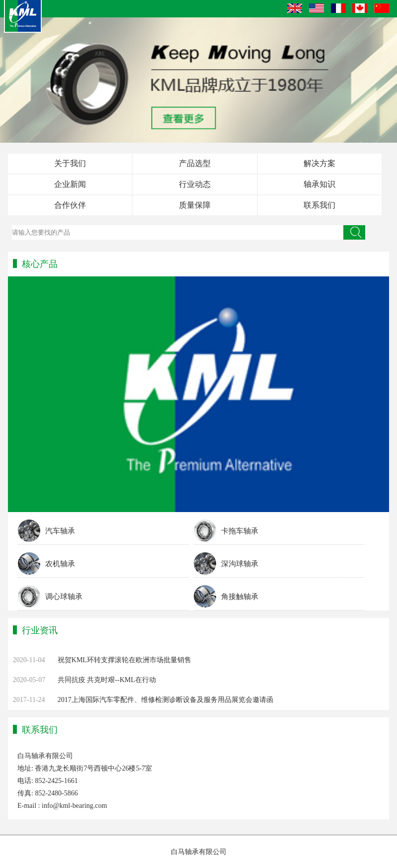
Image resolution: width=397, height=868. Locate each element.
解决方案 (319, 163)
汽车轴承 (60, 531)
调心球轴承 (64, 597)
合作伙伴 (70, 205)
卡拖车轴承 (240, 531)
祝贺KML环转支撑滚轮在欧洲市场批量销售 (124, 660)
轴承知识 (319, 184)
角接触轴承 (240, 597)
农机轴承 (60, 564)
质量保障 (195, 205)
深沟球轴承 (240, 564)
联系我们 (319, 205)
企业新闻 (70, 184)
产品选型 (195, 163)
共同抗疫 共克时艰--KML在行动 (107, 680)
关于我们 (70, 163)
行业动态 (195, 184)
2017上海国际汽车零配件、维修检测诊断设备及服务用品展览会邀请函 (165, 700)
